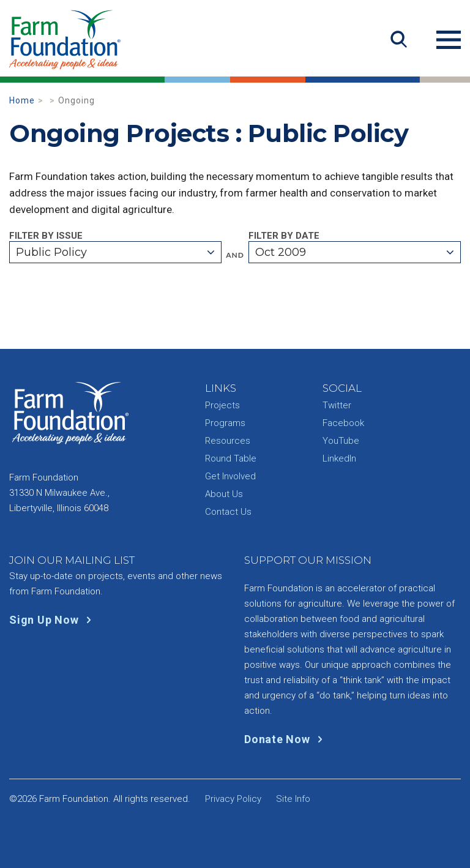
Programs (225, 423)
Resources (228, 441)
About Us (224, 494)
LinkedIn (339, 458)
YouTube (341, 441)
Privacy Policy (233, 799)
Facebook (343, 423)
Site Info (293, 799)
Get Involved (230, 476)
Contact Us (228, 512)
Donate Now (286, 739)
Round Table (231, 458)
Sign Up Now (53, 620)
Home (22, 100)
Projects (222, 405)
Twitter (337, 405)
